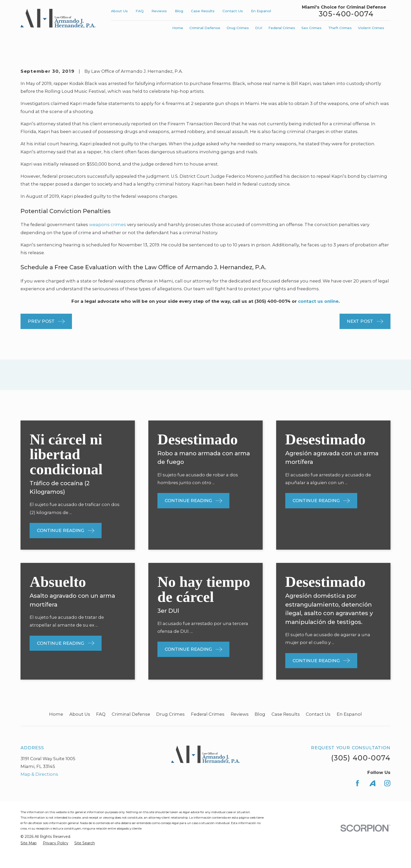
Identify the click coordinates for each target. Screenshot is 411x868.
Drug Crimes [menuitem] (238, 28)
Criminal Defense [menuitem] (205, 28)
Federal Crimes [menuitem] (282, 28)
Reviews (159, 11)
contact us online (318, 301)
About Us (119, 11)
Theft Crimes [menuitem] (340, 28)
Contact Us (233, 11)
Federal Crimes (208, 714)
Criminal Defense (131, 714)
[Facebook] (357, 783)
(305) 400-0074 (361, 758)
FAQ (140, 11)
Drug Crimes (170, 714)
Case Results (203, 11)
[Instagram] (387, 783)
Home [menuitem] (178, 28)
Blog (179, 11)
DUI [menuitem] (259, 28)
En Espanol (261, 11)
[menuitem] (29, 843)
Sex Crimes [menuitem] (311, 28)
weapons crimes (108, 225)
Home (56, 714)
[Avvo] (373, 783)
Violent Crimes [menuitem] (371, 28)
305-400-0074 (346, 14)
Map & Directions (39, 774)
